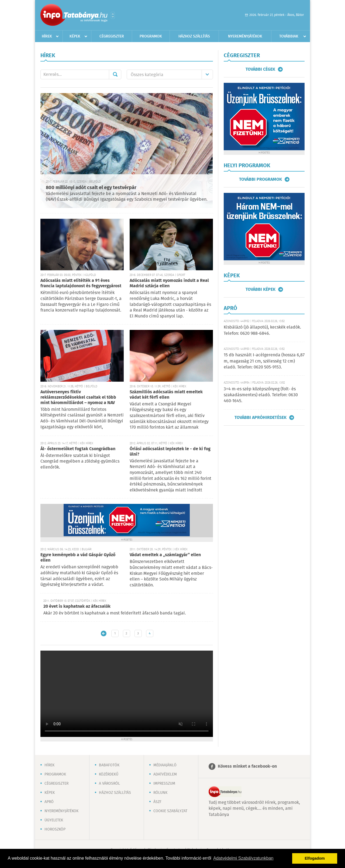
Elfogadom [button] (315, 858)
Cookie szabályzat (170, 811)
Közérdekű (109, 774)
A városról (109, 784)
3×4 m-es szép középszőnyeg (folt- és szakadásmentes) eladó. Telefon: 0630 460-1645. (261, 395)
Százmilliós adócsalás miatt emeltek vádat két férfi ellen (166, 395)
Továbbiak (289, 36)
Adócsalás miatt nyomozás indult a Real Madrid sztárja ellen (169, 283)
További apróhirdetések (261, 418)
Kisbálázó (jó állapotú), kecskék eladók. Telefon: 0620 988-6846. (262, 330)
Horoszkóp (55, 829)
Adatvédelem (165, 774)
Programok (151, 36)
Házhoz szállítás (194, 36)
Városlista (113, 15)
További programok (261, 179)
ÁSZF (157, 802)
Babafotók (109, 765)
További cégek (260, 69)
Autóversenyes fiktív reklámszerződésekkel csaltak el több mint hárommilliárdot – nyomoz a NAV (78, 397)
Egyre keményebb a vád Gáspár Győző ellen (78, 558)
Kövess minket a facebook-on (247, 766)
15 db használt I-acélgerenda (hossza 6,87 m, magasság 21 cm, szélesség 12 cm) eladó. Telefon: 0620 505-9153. (264, 361)
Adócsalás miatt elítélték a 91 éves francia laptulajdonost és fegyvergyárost (81, 283)
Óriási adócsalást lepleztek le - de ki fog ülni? (170, 452)
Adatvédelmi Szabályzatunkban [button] (243, 858)
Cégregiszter (112, 36)
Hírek (47, 36)
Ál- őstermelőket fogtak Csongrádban (78, 449)
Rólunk (160, 793)
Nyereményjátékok (245, 36)
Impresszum (164, 784)
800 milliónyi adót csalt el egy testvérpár (91, 188)
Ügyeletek (54, 820)
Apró (49, 802)
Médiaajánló (165, 765)
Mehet (115, 74)
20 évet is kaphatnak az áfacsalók (77, 606)
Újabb (104, 633)
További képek (261, 289)
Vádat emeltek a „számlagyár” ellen (165, 555)
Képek (75, 36)
